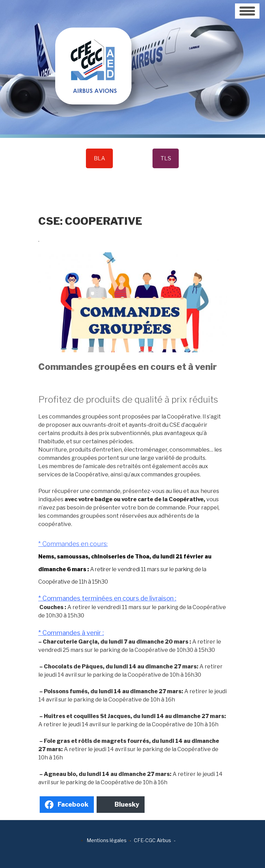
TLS (166, 158)
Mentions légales (107, 840)
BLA (100, 158)
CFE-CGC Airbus (153, 840)
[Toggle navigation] (247, 11)
